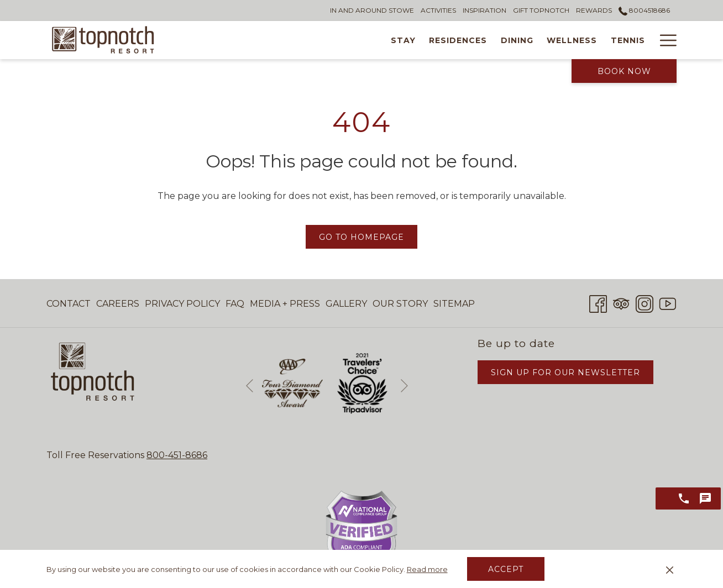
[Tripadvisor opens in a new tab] (621, 303)
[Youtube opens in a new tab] (668, 303)
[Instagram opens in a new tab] (645, 303)
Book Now (624, 71)
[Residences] (370, 40)
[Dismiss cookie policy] (670, 569)
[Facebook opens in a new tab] (598, 303)
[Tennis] (539, 40)
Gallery (346, 304)
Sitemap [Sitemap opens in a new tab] (454, 306)
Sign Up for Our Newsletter (565, 372)
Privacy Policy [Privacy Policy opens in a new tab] (182, 306)
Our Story (400, 304)
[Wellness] (484, 40)
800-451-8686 (177, 455)
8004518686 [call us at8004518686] (644, 10)
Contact (69, 304)
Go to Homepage (361, 237)
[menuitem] (70, 304)
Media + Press (285, 304)
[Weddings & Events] (620, 40)
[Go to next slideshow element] (404, 385)
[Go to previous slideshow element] (250, 385)
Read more (427, 569)
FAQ (235, 304)
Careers (118, 304)
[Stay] (315, 40)
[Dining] (428, 40)
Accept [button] (506, 569)
